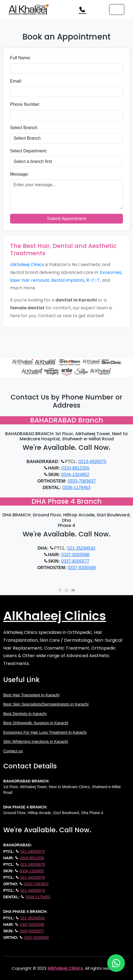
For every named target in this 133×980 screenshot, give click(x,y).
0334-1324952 (75, 475)
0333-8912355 (75, 468)
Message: (19, 174)
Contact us (13, 751)
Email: (16, 81)
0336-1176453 (76, 488)
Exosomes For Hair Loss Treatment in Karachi (45, 732)
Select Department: (29, 151)
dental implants (68, 280)
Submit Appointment (66, 219)
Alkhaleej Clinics (27, 265)
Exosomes (111, 272)
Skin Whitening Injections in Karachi (36, 741)
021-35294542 (82, 548)
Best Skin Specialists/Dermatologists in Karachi (46, 704)
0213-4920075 (92, 462)
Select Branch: (24, 128)
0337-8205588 (75, 555)
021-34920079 (33, 877)
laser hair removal (29, 280)
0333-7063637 (82, 481)
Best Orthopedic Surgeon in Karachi (36, 723)
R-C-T (93, 280)
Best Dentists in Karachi (25, 714)
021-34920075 (33, 851)
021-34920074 (33, 890)
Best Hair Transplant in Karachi (31, 695)
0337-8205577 (75, 561)
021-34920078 (33, 864)
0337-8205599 (82, 568)
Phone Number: (25, 104)
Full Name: (20, 58)
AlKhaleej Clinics (55, 616)
